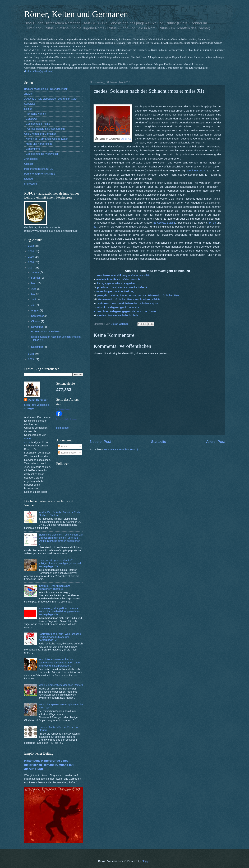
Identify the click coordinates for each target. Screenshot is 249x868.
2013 (31, 246)
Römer (28, 109)
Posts (63, 446)
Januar (35, 272)
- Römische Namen (35, 114)
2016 (31, 262)
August (35, 310)
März (34, 283)
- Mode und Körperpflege (38, 144)
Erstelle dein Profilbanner (67, 419)
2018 (31, 354)
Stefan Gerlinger (38, 400)
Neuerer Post (100, 442)
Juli (33, 305)
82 (95, 227)
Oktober (36, 321)
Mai (34, 294)
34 (210, 223)
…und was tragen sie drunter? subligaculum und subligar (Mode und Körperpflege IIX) (60, 563)
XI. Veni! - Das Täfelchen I (45, 331)
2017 (31, 268)
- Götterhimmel (33, 149)
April (34, 289)
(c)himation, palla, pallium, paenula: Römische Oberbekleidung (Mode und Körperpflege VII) (60, 611)
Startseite (158, 442)
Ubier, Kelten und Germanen (40, 134)
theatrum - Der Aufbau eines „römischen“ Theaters (54, 587)
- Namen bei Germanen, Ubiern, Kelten (46, 139)
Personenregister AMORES (40, 174)
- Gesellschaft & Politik (37, 124)
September (38, 316)
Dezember (37, 347)
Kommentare (67, 453)
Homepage (62, 428)
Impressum (31, 184)
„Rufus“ (28, 94)
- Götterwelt (31, 119)
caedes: (102, 315)
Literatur (29, 179)
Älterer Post (215, 442)
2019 (31, 359)
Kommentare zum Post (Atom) (121, 449)
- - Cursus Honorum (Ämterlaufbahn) (45, 129)
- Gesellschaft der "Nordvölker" (42, 154)
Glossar (29, 164)
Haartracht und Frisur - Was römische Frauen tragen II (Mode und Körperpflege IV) (60, 637)
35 (214, 223)
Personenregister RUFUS (39, 169)
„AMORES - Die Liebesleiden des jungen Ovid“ (51, 99)
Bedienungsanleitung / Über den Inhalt (46, 89)
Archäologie (31, 159)
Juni (34, 300)
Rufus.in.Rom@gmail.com (39, 71)
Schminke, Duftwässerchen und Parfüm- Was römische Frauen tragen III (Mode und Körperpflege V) (60, 662)
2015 (31, 257)
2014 (31, 251)
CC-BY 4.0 (126, 139)
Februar (36, 278)
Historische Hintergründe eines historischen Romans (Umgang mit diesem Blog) (49, 765)
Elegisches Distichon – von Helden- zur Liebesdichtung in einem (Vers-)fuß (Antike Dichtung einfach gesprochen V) (61, 539)
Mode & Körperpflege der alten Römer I (61, 685)
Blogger (146, 861)
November (37, 327)
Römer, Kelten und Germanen (76, 14)
